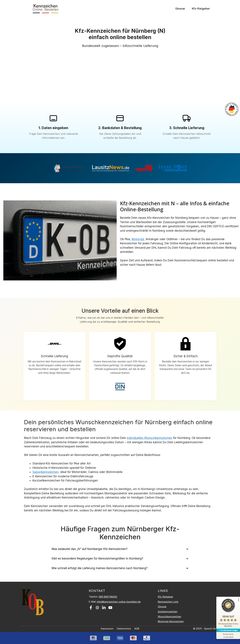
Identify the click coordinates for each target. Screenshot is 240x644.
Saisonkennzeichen (45, 472)
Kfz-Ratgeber (201, 8)
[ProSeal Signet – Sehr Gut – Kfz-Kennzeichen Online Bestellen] (227, 613)
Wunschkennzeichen (169, 617)
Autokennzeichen (168, 612)
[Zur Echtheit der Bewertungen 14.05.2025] (227, 635)
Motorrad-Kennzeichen (171, 621)
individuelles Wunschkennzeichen (149, 438)
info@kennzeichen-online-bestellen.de (119, 602)
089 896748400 (108, 597)
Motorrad (138, 239)
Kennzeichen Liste (168, 602)
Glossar (180, 8)
